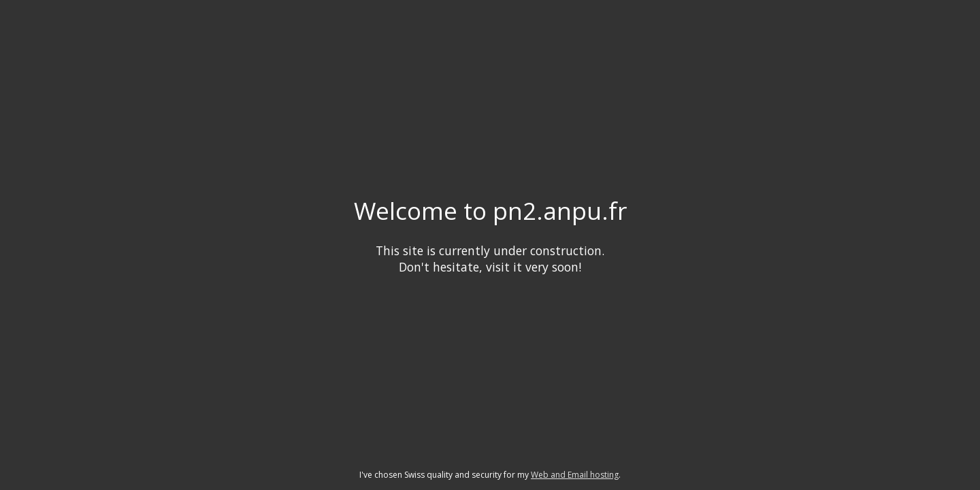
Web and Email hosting (575, 475)
